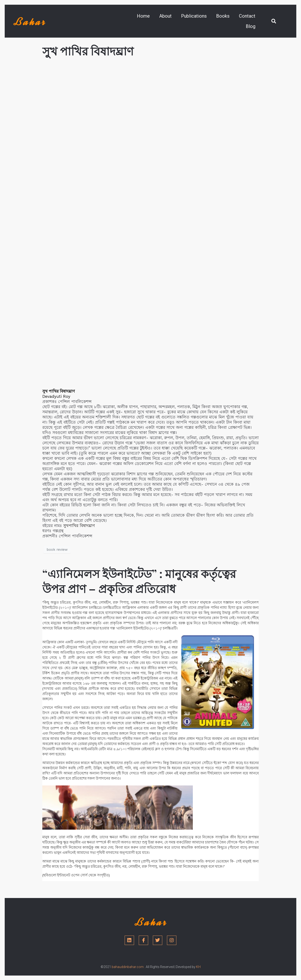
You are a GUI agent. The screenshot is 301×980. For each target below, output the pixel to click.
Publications (194, 16)
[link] (56, 396)
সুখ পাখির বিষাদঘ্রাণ (88, 51)
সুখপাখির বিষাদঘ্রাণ (79, 526)
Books (223, 16)
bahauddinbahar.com (128, 967)
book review (57, 550)
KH (198, 967)
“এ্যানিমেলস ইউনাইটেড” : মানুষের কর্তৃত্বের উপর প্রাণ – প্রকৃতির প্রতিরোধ (139, 581)
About (165, 16)
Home (143, 16)
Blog (251, 26)
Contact (247, 16)
